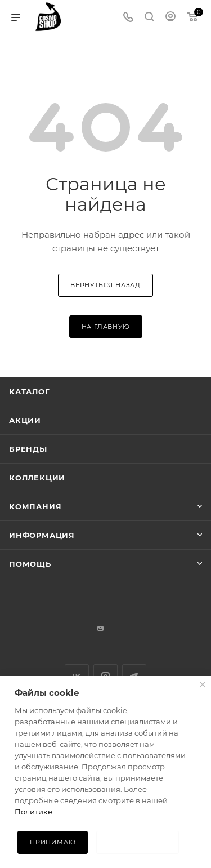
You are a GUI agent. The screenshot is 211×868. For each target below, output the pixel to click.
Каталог (30, 391)
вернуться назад (105, 285)
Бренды (28, 449)
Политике (33, 812)
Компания (35, 506)
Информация (42, 535)
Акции (25, 420)
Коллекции (37, 478)
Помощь (30, 564)
